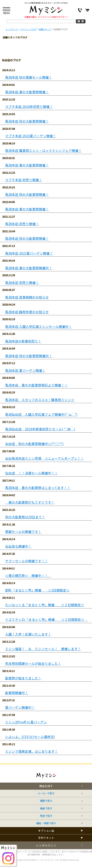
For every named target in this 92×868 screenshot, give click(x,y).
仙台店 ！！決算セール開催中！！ (31, 473)
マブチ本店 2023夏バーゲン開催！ (31, 136)
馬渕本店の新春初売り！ (23, 341)
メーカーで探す (46, 793)
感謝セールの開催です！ (23, 532)
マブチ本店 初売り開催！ (24, 180)
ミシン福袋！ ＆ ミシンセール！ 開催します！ (43, 649)
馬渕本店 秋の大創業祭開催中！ (29, 356)
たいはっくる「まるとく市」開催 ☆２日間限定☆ (45, 605)
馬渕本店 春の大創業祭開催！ (27, 92)
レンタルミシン (46, 845)
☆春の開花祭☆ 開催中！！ (28, 576)
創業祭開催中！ (17, 693)
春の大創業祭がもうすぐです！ (30, 502)
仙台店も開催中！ (18, 546)
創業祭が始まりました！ (23, 678)
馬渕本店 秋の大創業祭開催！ (27, 121)
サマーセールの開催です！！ (27, 561)
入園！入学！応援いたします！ (28, 634)
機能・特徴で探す (46, 823)
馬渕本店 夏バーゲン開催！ (25, 370)
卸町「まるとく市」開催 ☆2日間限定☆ (37, 590)
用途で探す (46, 816)
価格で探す (46, 808)
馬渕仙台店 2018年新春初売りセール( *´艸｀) (40, 429)
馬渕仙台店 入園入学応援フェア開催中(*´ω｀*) (41, 414)
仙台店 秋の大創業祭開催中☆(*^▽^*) (34, 444)
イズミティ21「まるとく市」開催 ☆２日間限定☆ (46, 619)
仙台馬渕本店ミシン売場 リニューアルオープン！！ (44, 458)
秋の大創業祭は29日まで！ (25, 517)
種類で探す (46, 801)
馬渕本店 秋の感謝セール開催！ (29, 77)
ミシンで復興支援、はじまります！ (31, 751)
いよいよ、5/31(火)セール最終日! (30, 737)
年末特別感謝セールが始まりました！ (33, 663)
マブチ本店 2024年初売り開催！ (29, 107)
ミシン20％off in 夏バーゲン (26, 722)
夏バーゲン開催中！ (20, 707)
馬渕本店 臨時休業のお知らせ (27, 312)
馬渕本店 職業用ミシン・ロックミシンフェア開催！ (43, 151)
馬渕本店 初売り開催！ (22, 224)
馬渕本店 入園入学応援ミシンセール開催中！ (38, 327)
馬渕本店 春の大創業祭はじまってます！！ (38, 488)
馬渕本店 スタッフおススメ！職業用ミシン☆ (40, 400)
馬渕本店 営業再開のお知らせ (27, 297)
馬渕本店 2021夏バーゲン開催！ (29, 253)
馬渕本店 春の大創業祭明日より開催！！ (36, 385)
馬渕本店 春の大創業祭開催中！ (29, 268)
